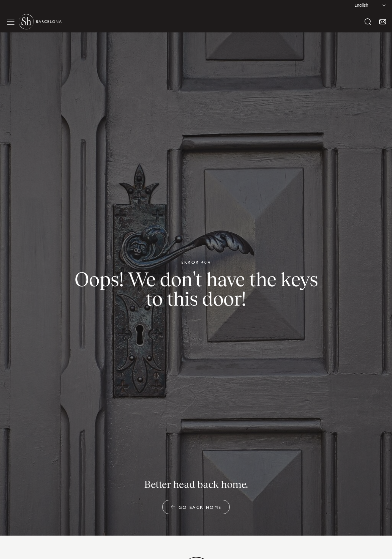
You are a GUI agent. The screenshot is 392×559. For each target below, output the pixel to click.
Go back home (196, 507)
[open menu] (11, 22)
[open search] (368, 22)
